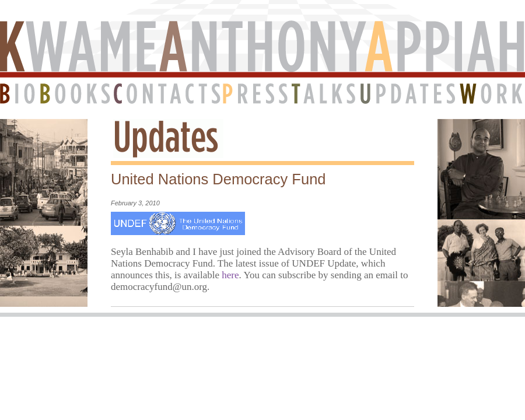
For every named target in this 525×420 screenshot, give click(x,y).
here (230, 275)
